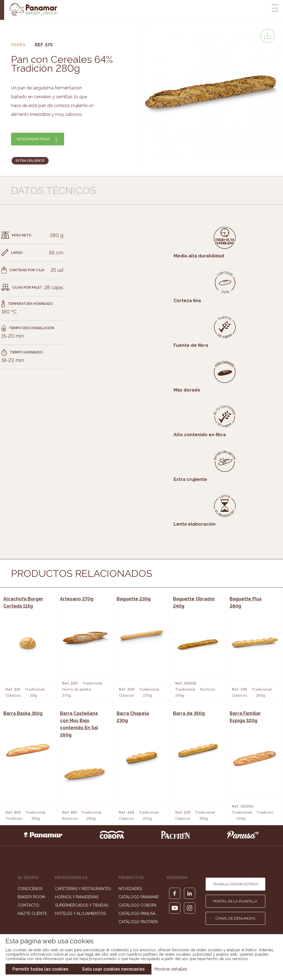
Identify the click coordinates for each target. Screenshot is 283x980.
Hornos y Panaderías (77, 897)
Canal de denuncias (235, 918)
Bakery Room (31, 897)
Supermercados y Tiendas (82, 905)
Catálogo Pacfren (138, 922)
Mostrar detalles (171, 969)
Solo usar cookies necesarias (113, 969)
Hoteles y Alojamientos (80, 914)
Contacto (28, 905)
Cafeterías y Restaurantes (83, 889)
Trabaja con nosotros (235, 884)
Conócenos (30, 889)
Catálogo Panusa (137, 914)
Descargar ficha (33, 139)
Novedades (130, 889)
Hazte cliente (32, 914)
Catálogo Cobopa (137, 905)
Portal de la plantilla (235, 901)
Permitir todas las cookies (40, 969)
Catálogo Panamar (139, 897)
